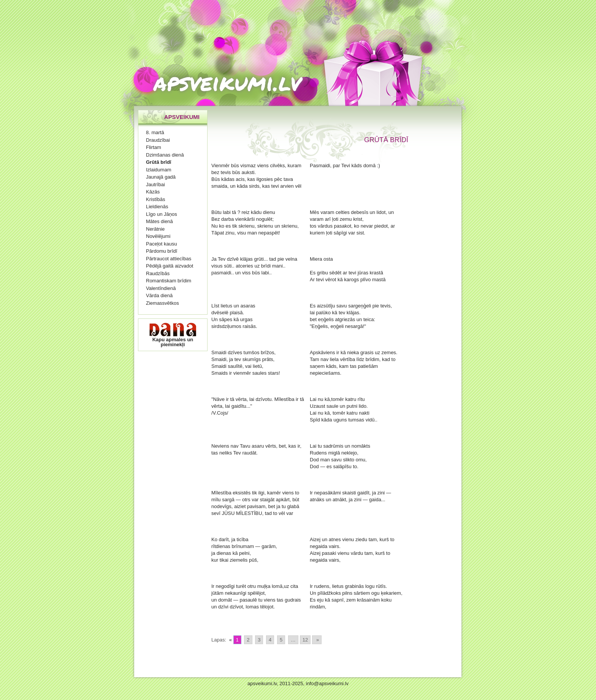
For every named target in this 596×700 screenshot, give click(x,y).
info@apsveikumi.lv (327, 683)
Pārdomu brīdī (162, 251)
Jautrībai (155, 185)
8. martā (155, 132)
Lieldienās (157, 207)
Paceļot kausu (162, 244)
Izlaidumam (159, 170)
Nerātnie (155, 229)
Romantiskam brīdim (169, 281)
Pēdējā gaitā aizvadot (170, 266)
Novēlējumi (158, 236)
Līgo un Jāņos (162, 214)
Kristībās (156, 199)
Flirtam (154, 147)
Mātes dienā (159, 221)
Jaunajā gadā (161, 177)
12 (305, 640)
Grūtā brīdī (159, 162)
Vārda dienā (159, 295)
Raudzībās (158, 273)
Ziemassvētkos (162, 303)
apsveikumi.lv (227, 82)
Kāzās (153, 192)
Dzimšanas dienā (165, 155)
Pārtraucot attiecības (169, 259)
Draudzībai (158, 140)
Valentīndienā (161, 288)
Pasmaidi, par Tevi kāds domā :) (345, 165)
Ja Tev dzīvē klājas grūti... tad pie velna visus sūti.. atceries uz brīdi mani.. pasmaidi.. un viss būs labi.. (254, 266)
